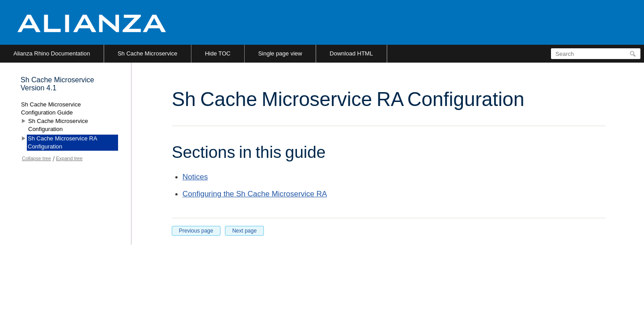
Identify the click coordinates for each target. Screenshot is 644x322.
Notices (195, 177)
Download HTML (351, 53)
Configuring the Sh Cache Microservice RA (255, 194)
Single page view (280, 53)
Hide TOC (218, 53)
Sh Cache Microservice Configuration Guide (51, 108)
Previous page (196, 231)
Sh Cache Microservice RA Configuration (62, 142)
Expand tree (69, 158)
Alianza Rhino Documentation (52, 53)
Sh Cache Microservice (148, 53)
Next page (244, 231)
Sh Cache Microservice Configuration (58, 125)
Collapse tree (36, 158)
